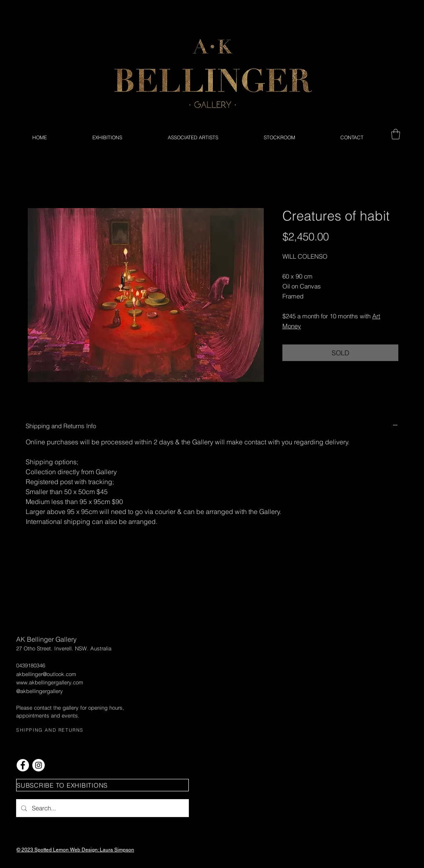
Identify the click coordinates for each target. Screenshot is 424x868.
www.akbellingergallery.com (50, 682)
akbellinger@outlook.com (46, 674)
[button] (396, 134)
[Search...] (102, 808)
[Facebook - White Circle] (23, 765)
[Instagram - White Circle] (39, 765)
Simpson (124, 850)
